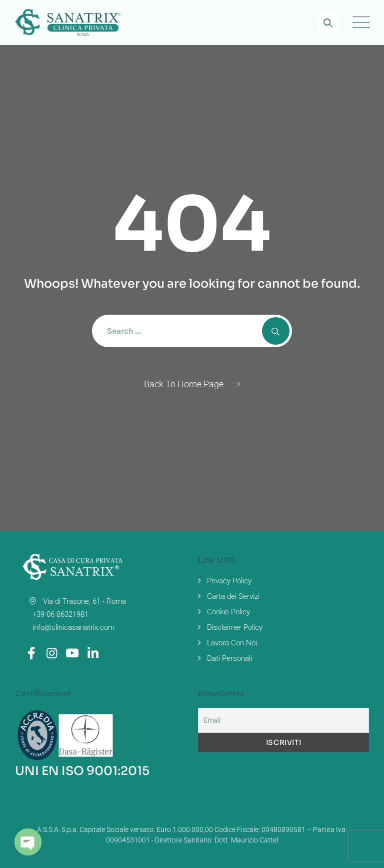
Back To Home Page (184, 384)
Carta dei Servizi (233, 596)
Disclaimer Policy (235, 627)
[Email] (283, 720)
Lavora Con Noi (232, 643)
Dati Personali (229, 658)
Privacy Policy (229, 581)
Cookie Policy (228, 612)
